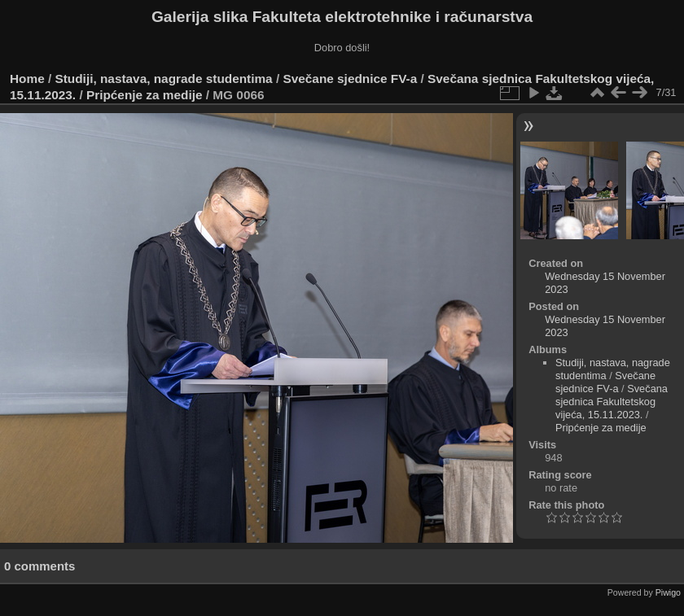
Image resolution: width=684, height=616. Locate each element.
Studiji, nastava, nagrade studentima (164, 79)
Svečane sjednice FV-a (350, 79)
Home (27, 79)
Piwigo (668, 592)
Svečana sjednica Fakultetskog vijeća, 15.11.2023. (612, 402)
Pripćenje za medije (145, 95)
